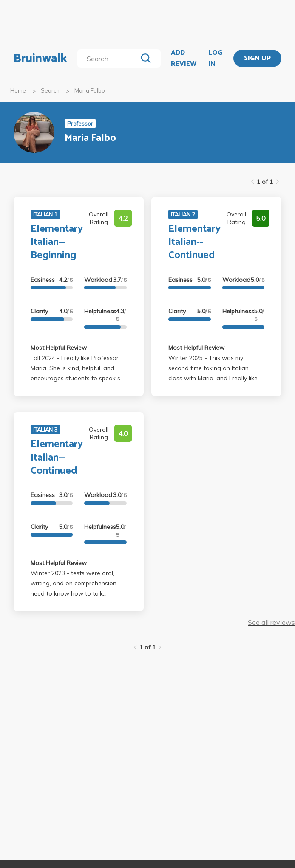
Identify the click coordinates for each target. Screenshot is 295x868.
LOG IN (215, 58)
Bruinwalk (40, 59)
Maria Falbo (90, 90)
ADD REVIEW (184, 58)
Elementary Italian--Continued (194, 242)
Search (50, 90)
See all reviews (271, 622)
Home (18, 90)
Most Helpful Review (59, 348)
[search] (109, 59)
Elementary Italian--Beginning (57, 242)
